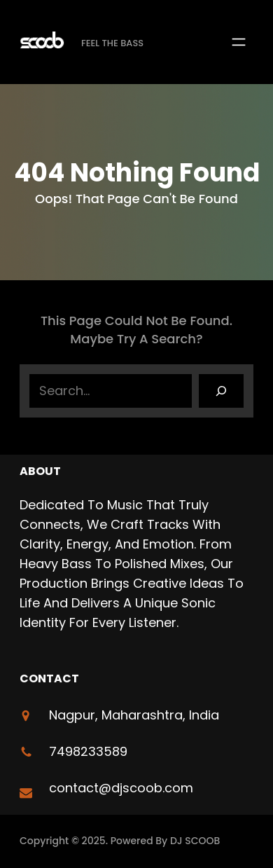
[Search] (221, 391)
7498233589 (88, 751)
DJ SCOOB (195, 841)
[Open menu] (239, 42)
